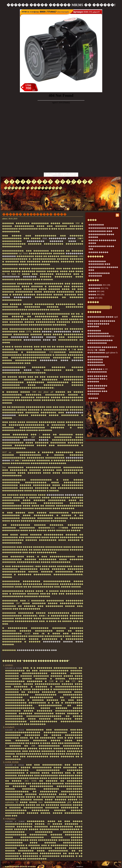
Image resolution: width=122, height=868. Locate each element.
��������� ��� (100, 231)
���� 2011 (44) (96, 291)
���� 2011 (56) (96, 295)
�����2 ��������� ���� (61, 332)
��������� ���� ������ (61, 360)
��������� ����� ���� (63, 642)
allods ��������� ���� (59, 238)
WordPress (80, 867)
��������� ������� (48, 182)
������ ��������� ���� (34, 214)
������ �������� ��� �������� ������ (101, 324)
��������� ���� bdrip (21, 370)
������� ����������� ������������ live (101, 333)
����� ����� (98, 252)
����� (93, 302)
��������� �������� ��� (37, 650)
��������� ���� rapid (103, 317)
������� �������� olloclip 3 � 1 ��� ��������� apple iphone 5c (103, 350)
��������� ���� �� (40, 340)
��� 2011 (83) (95, 298)
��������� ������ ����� (33, 337)
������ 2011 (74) (98, 288)
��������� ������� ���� (51, 241)
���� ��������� (17, 297)
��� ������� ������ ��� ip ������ (97, 379)
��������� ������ (103, 228)
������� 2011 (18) (99, 285)
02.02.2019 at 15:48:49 (15, 821)
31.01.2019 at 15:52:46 (13, 668)
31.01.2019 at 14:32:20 (15, 730)
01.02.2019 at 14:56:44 (14, 765)
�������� (96, 225)
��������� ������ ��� (65, 495)
